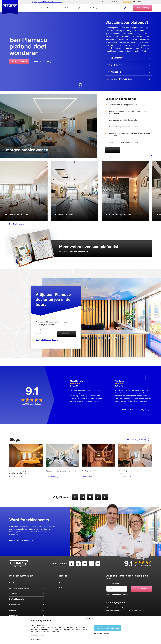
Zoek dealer (110, 8)
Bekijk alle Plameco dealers (48, 340)
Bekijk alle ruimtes (18, 224)
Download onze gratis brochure (74, 251)
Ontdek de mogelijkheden (21, 540)
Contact (114, 2)
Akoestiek (64, 8)
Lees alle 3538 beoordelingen (136, 410)
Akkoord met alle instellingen (108, 628)
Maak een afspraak (19, 62)
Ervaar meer (113, 150)
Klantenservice (15, 605)
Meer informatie (36, 640)
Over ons (105, 2)
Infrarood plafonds (78, 8)
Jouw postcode (42, 329)
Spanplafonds (38, 8)
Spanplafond (115, 58)
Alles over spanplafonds (19, 588)
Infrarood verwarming (120, 79)
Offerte (143, 8)
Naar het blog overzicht (138, 440)
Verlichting (52, 8)
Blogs (12, 583)
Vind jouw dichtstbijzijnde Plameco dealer (47, 2)
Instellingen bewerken (102, 633)
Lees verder (16, 477)
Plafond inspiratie (95, 8)
